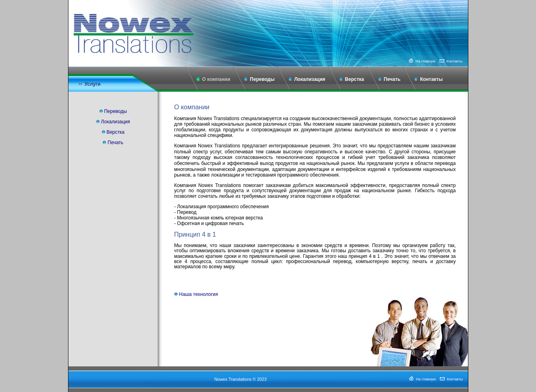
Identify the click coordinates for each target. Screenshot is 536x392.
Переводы (262, 79)
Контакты (451, 61)
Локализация (310, 79)
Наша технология (198, 294)
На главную (422, 61)
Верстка (355, 79)
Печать (392, 79)
